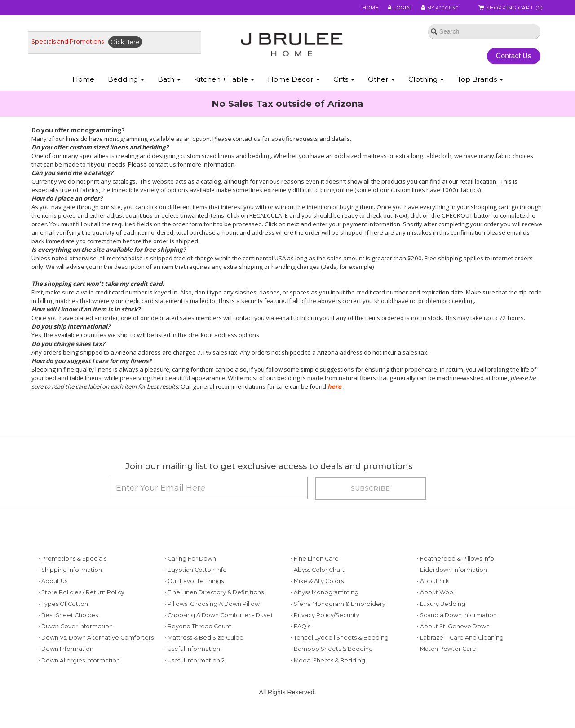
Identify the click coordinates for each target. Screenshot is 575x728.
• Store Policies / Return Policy (81, 610)
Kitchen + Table (224, 89)
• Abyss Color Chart (318, 587)
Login (393, 9)
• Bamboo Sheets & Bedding (332, 666)
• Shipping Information (70, 587)
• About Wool (436, 610)
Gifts (344, 89)
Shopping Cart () (512, 9)
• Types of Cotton (63, 621)
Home (365, 9)
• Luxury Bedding (441, 621)
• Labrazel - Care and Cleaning (460, 655)
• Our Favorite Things (194, 599)
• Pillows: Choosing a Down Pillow (212, 621)
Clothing (426, 89)
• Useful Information (192, 666)
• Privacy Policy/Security (325, 632)
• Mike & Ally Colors (317, 599)
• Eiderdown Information (452, 587)
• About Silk (433, 599)
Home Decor (294, 89)
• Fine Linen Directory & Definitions (214, 610)
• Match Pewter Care (447, 666)
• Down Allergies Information (79, 678)
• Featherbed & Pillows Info (456, 576)
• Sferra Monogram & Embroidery (338, 621)
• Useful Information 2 (195, 678)
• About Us (53, 599)
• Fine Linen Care (315, 576)
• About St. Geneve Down (453, 643)
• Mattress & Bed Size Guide (204, 655)
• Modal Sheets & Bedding (328, 678)
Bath (169, 89)
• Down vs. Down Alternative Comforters (96, 655)
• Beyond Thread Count (198, 643)
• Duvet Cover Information (75, 643)
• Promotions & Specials (72, 576)
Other (381, 89)
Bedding (126, 89)
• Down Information (66, 666)
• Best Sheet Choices (68, 632)
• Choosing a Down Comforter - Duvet (219, 632)
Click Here (132, 48)
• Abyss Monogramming (325, 610)
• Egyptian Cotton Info (196, 587)
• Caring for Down (190, 576)
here (334, 394)
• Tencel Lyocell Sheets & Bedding (340, 655)
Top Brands (480, 89)
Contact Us (510, 62)
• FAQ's (301, 643)
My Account (436, 9)
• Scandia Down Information (457, 632)
